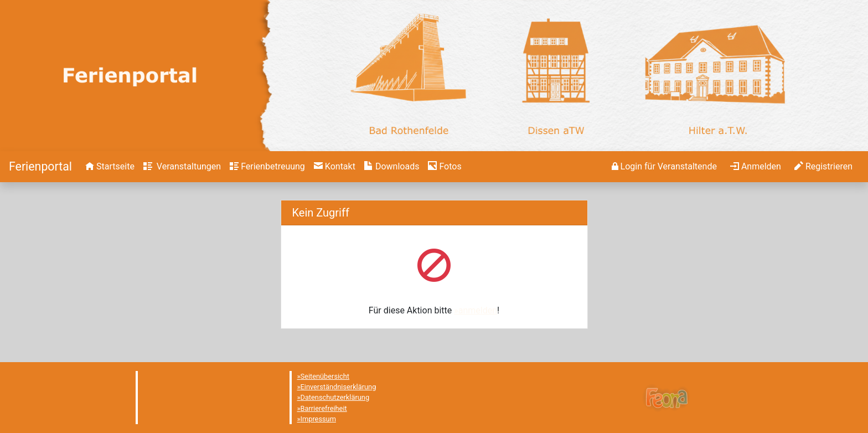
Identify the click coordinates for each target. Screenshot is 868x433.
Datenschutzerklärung (335, 397)
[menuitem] (110, 167)
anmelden (478, 310)
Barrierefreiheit (324, 408)
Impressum (318, 419)
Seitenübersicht (325, 376)
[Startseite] (40, 166)
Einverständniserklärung (339, 387)
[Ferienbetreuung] (267, 167)
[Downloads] (392, 167)
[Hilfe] (445, 167)
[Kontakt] (335, 167)
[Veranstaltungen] (182, 167)
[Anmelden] (664, 167)
